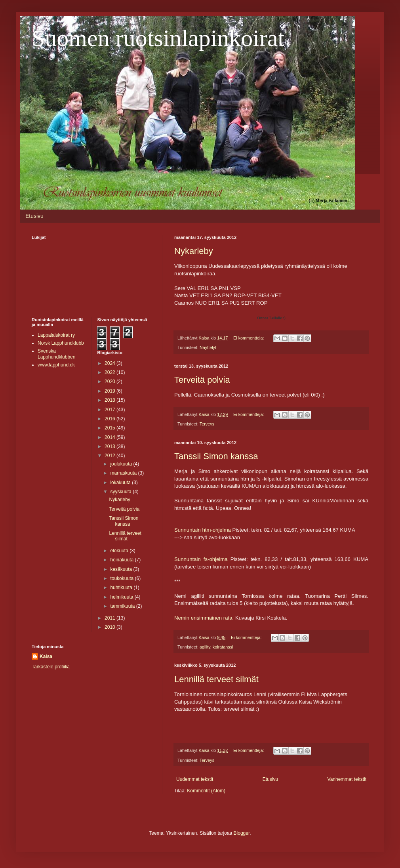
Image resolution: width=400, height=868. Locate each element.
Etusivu (34, 216)
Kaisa (46, 656)
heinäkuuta (122, 560)
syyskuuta (121, 492)
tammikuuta (123, 606)
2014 (110, 437)
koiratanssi (223, 647)
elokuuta (120, 551)
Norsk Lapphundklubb (61, 343)
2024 (110, 363)
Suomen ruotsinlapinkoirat (158, 38)
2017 (110, 410)
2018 (110, 400)
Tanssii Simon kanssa (216, 456)
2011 (110, 618)
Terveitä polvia (202, 380)
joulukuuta (122, 464)
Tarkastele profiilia (51, 667)
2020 (110, 382)
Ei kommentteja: (249, 338)
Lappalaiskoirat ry (56, 335)
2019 (110, 391)
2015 (110, 428)
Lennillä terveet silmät (216, 679)
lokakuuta (121, 483)
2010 (110, 627)
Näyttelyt (208, 347)
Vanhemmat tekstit (347, 779)
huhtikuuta (122, 588)
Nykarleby (194, 251)
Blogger (242, 833)
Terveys (207, 424)
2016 (110, 419)
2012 (110, 456)
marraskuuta (124, 473)
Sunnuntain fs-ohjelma (201, 559)
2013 (110, 446)
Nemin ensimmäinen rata (203, 618)
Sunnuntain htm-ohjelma (203, 530)
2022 (110, 372)
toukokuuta (122, 578)
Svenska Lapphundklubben (56, 354)
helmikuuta (122, 597)
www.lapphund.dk (56, 365)
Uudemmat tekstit (195, 779)
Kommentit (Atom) (206, 791)
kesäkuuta (122, 569)
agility (205, 647)
